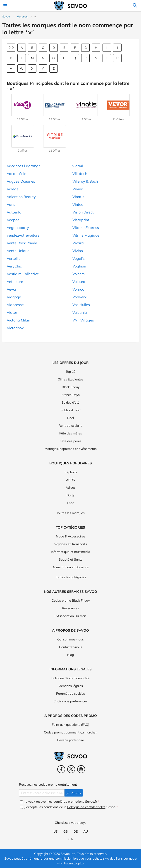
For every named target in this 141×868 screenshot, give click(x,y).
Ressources (70, 608)
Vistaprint (81, 220)
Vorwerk (79, 297)
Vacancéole (17, 174)
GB (66, 831)
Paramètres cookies (70, 694)
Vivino (78, 251)
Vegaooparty (18, 228)
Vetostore (15, 282)
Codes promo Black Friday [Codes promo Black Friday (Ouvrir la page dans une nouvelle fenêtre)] (71, 601)
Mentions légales (71, 686)
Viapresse (15, 305)
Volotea (79, 282)
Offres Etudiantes (70, 379)
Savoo (6, 16)
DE (76, 831)
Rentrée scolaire (70, 426)
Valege (13, 189)
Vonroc (78, 289)
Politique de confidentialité (70, 678)
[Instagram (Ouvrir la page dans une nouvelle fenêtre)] (81, 769)
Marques (22, 16)
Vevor (12, 289)
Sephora (71, 472)
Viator (12, 312)
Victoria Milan (18, 320)
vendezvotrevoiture (23, 235)
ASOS (70, 480)
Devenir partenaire (70, 740)
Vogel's (79, 258)
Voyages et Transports (71, 544)
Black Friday (71, 387)
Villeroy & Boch (85, 181)
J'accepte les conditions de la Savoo (69, 807)
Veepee (13, 220)
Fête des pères (71, 441)
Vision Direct (83, 212)
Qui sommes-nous (70, 639)
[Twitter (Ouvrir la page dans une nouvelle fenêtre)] (71, 769)
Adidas (71, 488)
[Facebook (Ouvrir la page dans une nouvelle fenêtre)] (61, 769)
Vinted (78, 204)
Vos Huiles (81, 305)
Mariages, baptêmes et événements (71, 449)
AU (86, 831)
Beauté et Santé (71, 559)
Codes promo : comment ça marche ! (70, 732)
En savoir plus (74, 863)
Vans (11, 204)
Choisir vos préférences (70, 701)
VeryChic (14, 266)
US (56, 831)
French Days (71, 395)
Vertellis (14, 258)
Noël (70, 418)
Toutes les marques (70, 513)
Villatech (80, 174)
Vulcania (80, 312)
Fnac (70, 503)
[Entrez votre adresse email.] (42, 793)
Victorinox (15, 328)
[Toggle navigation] (6, 6)
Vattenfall (15, 212)
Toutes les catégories (71, 577)
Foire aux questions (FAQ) (70, 725)
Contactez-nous (71, 647)
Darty (70, 495)
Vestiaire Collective (23, 274)
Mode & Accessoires (71, 536)
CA (71, 839)
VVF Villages (83, 320)
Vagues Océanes (21, 181)
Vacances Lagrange (24, 166)
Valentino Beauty (21, 197)
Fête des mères (71, 433)
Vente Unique (18, 251)
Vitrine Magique (86, 235)
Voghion (79, 266)
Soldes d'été (70, 402)
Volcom (79, 274)
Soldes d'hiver (70, 410)
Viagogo (14, 297)
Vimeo (78, 189)
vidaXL (78, 166)
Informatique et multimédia (70, 552)
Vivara (78, 243)
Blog (70, 655)
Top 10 (70, 372)
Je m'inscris (74, 793)
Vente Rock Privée (22, 243)
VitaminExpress (86, 228)
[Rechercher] (135, 6)
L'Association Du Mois (70, 616)
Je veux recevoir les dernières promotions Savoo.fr (60, 802)
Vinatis (78, 197)
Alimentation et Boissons (71, 567)
